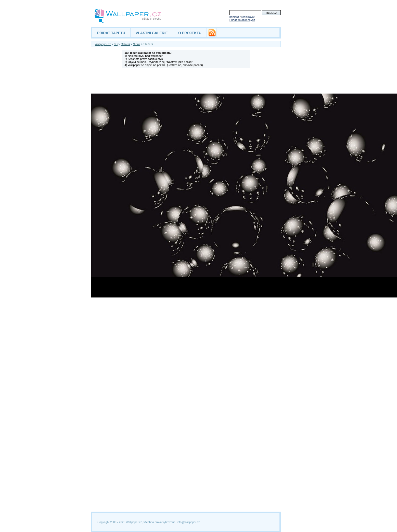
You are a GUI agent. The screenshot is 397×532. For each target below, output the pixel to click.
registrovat (248, 17)
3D (116, 44)
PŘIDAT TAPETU (111, 33)
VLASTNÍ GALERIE (152, 33)
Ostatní (125, 44)
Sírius (137, 44)
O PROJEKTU (190, 33)
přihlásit (234, 17)
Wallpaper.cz (103, 44)
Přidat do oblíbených (242, 20)
